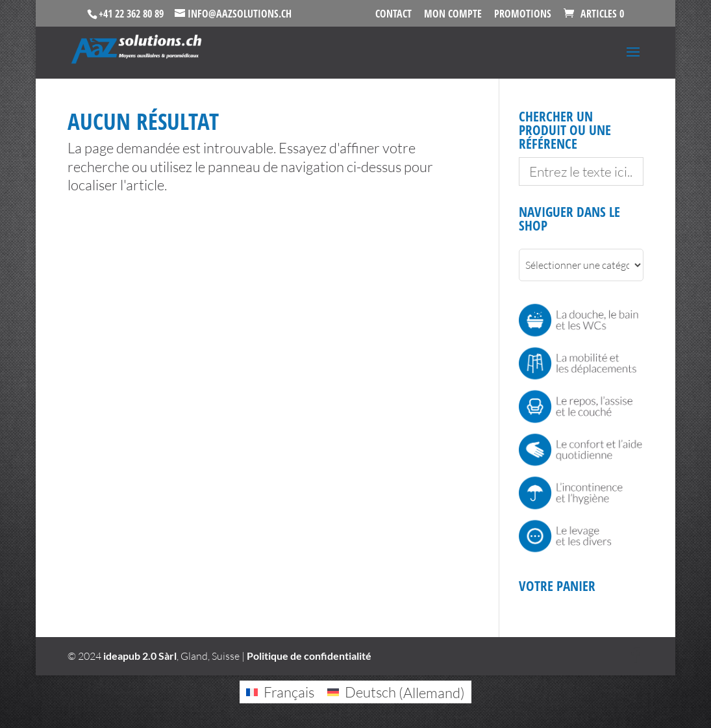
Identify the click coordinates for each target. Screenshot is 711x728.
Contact (393, 15)
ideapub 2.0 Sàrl (140, 656)
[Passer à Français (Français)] (280, 692)
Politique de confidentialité (309, 656)
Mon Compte (453, 15)
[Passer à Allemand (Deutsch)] (396, 692)
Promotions (523, 15)
